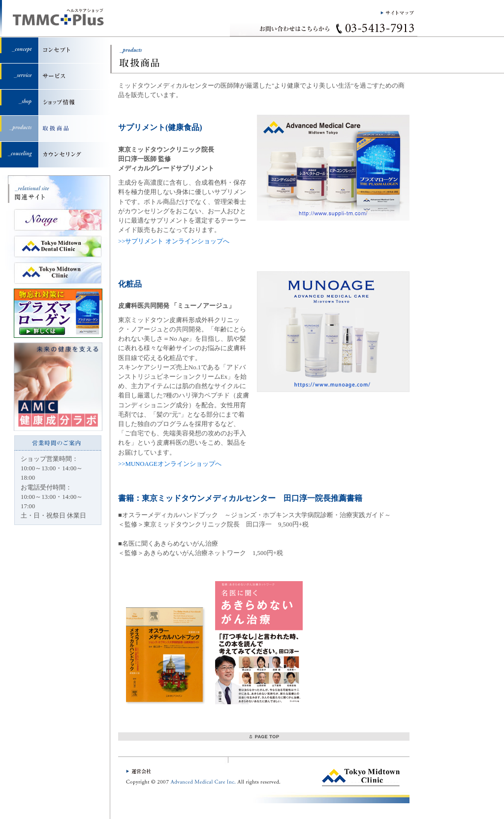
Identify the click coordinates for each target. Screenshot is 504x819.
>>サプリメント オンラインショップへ (174, 241)
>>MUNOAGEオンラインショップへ (170, 464)
